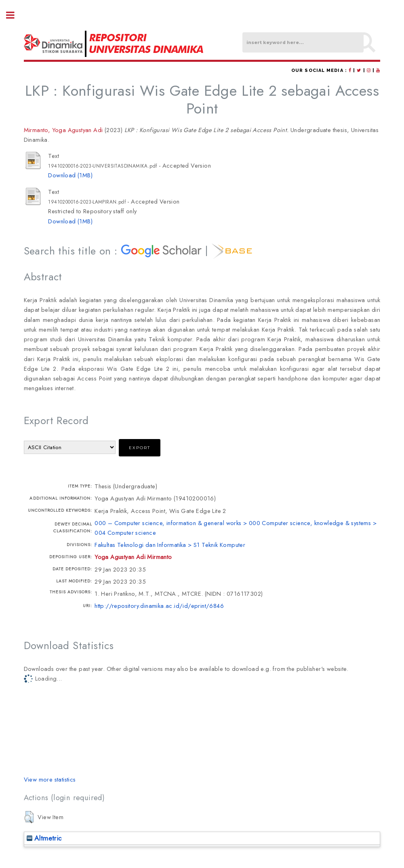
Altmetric (44, 838)
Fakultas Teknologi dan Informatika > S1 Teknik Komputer (170, 545)
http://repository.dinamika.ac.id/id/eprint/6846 (159, 606)
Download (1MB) (70, 175)
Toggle (15, 15)
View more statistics (50, 779)
